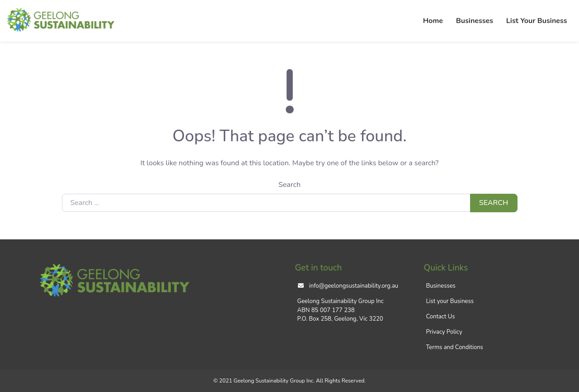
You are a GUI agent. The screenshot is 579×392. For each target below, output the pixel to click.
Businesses (475, 21)
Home (433, 21)
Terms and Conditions (455, 347)
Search (289, 185)
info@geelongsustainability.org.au (354, 286)
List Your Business (537, 21)
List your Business (450, 301)
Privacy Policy (444, 332)
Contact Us (441, 317)
